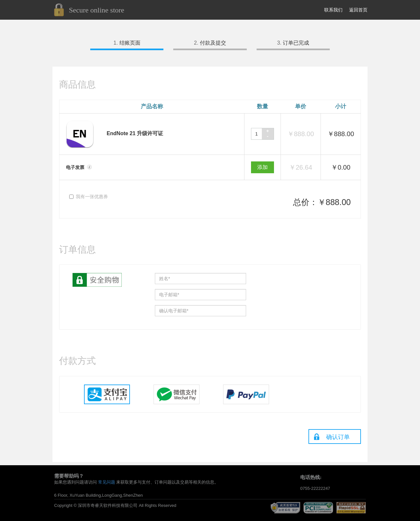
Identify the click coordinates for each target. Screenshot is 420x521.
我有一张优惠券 (89, 197)
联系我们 (333, 10)
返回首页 (358, 10)
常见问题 (107, 482)
